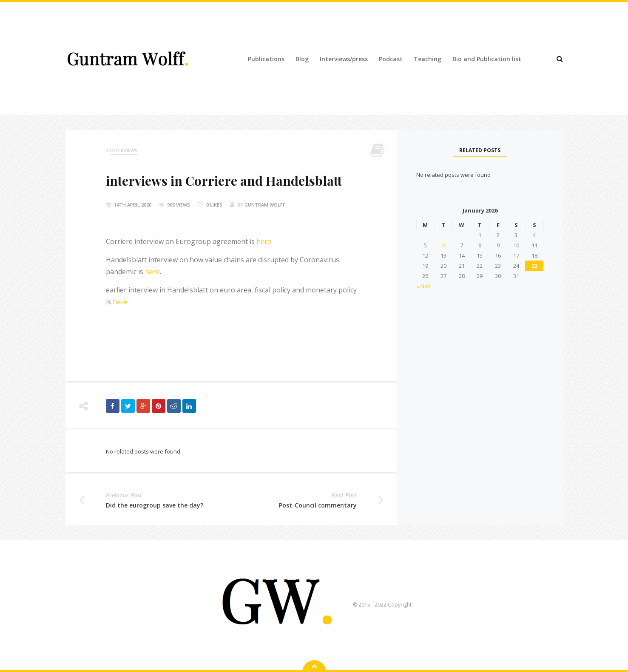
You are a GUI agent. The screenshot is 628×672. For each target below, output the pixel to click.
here (264, 241)
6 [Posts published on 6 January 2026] (444, 245)
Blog (302, 59)
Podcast (391, 59)
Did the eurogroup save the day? (155, 505)
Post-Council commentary (318, 505)
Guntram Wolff (265, 205)
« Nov (423, 286)
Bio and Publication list (487, 59)
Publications (266, 59)
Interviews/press (344, 59)
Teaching (428, 59)
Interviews (124, 150)
